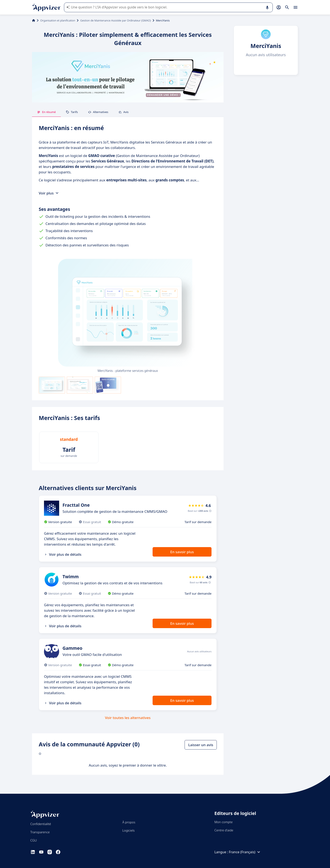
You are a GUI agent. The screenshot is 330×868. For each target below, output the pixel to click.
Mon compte (224, 822)
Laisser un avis (201, 745)
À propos (129, 822)
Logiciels (128, 830)
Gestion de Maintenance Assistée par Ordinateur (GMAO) (115, 20)
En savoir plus (182, 552)
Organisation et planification (58, 20)
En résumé (46, 112)
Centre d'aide (224, 830)
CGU (34, 840)
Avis (123, 112)
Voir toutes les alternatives (128, 718)
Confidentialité (41, 824)
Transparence (40, 832)
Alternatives (98, 112)
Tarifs (72, 112)
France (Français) (245, 852)
